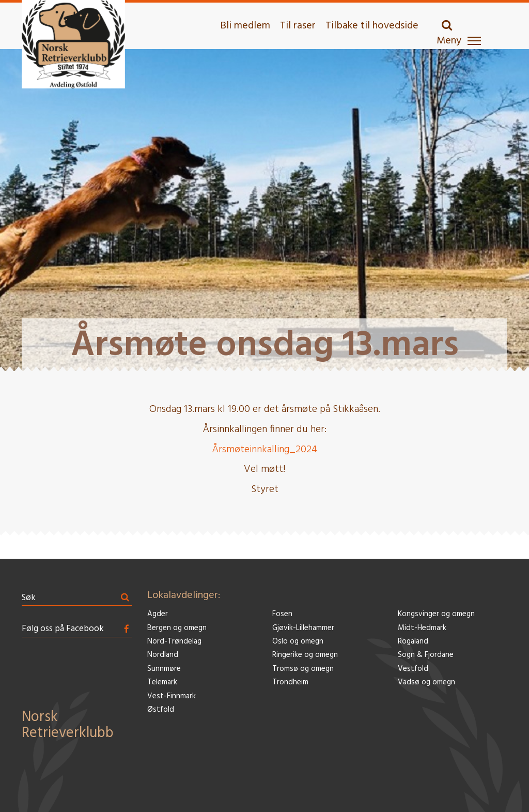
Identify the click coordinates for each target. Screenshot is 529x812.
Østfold (161, 710)
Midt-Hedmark (422, 628)
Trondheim (290, 683)
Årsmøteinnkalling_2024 (264, 450)
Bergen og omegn (177, 628)
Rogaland (413, 642)
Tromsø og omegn (303, 669)
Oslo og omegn (298, 642)
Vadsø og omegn (426, 683)
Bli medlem (245, 26)
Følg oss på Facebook (63, 629)
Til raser (298, 26)
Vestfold (413, 669)
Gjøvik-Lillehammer (303, 628)
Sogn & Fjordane (426, 655)
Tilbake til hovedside (372, 26)
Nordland (163, 655)
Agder (158, 614)
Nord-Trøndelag (174, 642)
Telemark (162, 683)
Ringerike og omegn (305, 655)
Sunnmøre (164, 669)
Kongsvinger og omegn (436, 614)
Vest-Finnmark (172, 696)
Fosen (282, 614)
